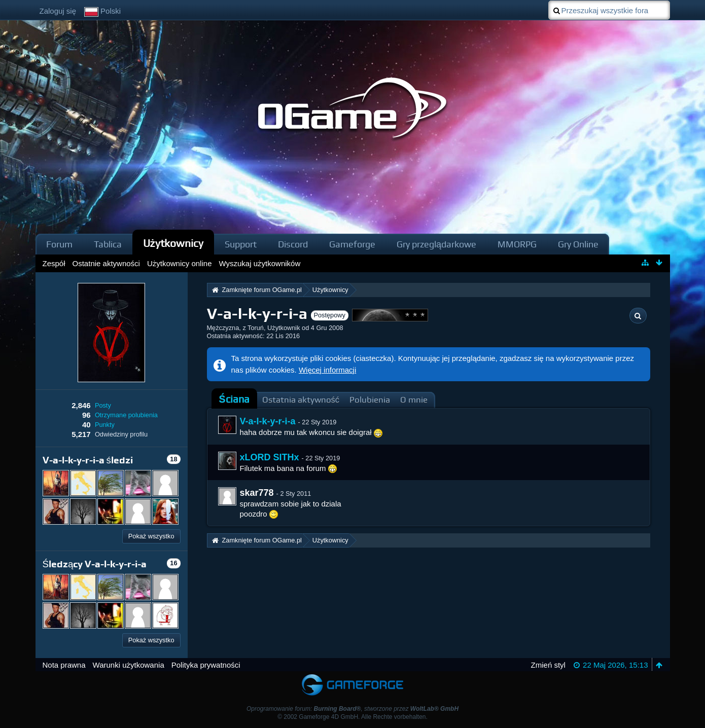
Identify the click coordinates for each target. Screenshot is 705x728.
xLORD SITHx (270, 457)
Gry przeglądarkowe (436, 244)
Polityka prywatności (206, 665)
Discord (293, 244)
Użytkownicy (173, 243)
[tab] (234, 399)
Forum (59, 244)
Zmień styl (548, 665)
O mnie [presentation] (414, 400)
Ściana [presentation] (234, 399)
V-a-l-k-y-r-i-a (268, 421)
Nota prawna (64, 665)
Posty (103, 405)
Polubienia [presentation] (370, 400)
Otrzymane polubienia (126, 415)
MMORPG (517, 244)
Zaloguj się (58, 11)
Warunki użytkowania (129, 665)
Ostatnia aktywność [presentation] (301, 400)
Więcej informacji (327, 370)
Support (241, 244)
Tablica (108, 244)
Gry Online (578, 244)
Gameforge (352, 244)
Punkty (105, 425)
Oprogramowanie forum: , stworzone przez (352, 709)
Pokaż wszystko (151, 536)
